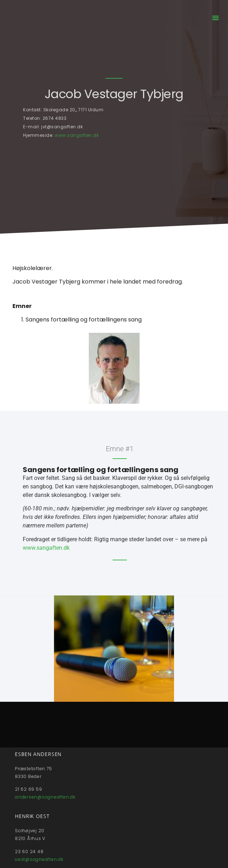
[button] (216, 18)
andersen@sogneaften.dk (45, 797)
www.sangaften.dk (77, 135)
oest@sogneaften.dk (39, 859)
